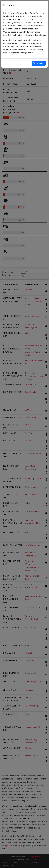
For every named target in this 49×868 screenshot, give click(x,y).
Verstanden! (39, 63)
